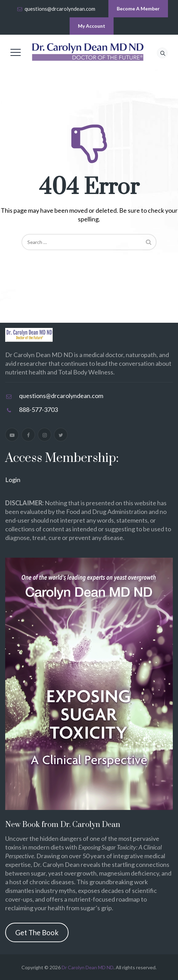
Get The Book (37, 932)
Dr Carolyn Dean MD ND (88, 967)
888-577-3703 (38, 409)
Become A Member (138, 9)
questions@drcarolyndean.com (60, 9)
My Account (92, 26)
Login (13, 480)
